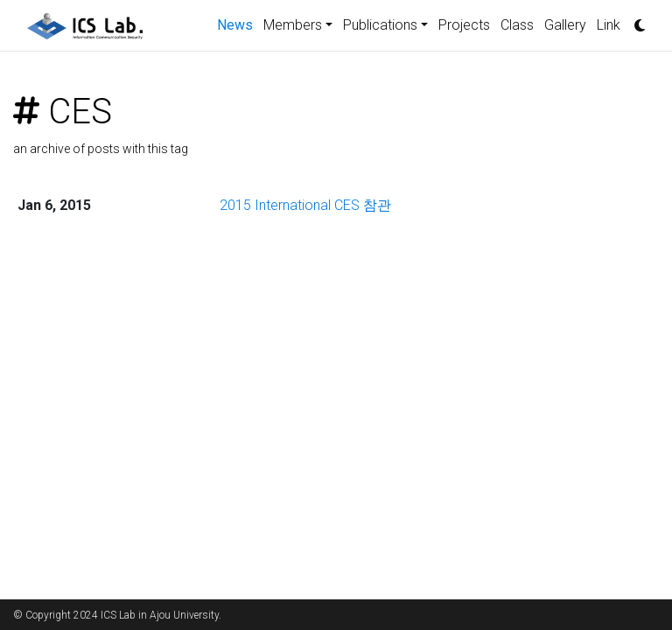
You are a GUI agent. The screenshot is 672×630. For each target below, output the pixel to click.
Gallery (565, 25)
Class (517, 25)
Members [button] (293, 25)
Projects (464, 25)
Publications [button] (380, 25)
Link (609, 25)
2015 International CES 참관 (305, 205)
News (238, 24)
